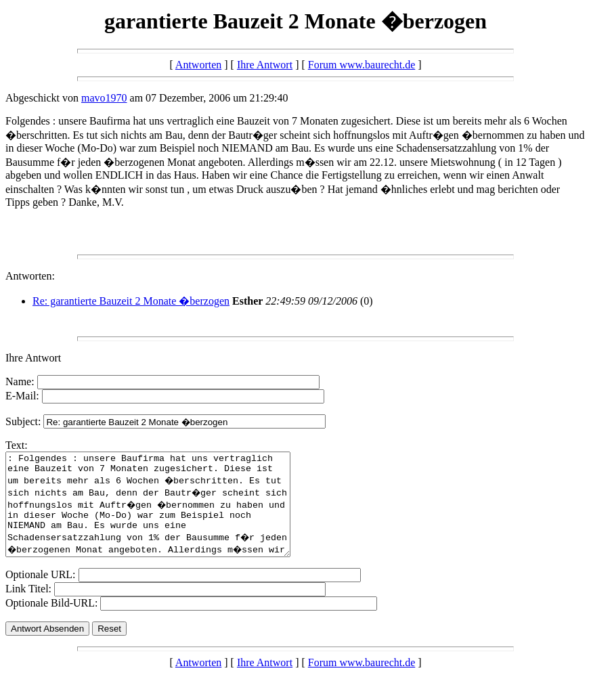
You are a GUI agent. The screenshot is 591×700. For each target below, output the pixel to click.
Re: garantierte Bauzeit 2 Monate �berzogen (131, 301)
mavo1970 (104, 98)
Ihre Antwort (265, 65)
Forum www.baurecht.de (362, 65)
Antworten (198, 65)
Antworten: (30, 276)
